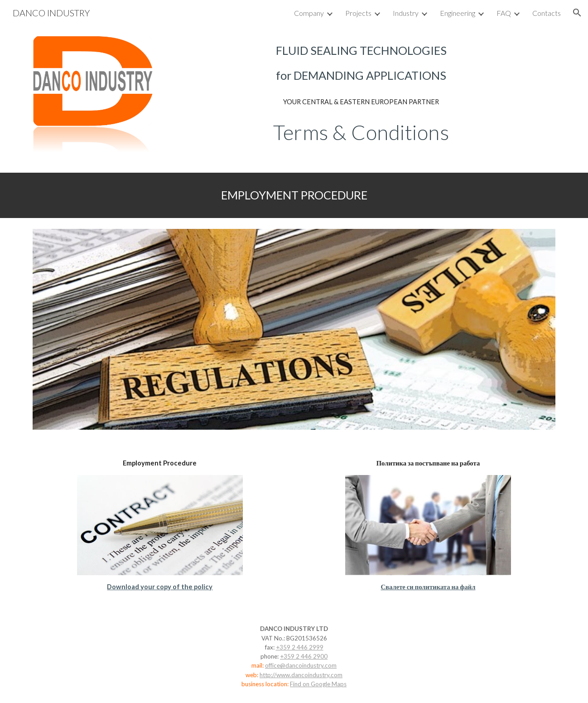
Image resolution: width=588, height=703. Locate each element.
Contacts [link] (547, 13)
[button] (577, 13)
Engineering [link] (458, 13)
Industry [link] (406, 13)
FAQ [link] (504, 13)
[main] (361, 63)
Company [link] (309, 13)
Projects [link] (358, 13)
